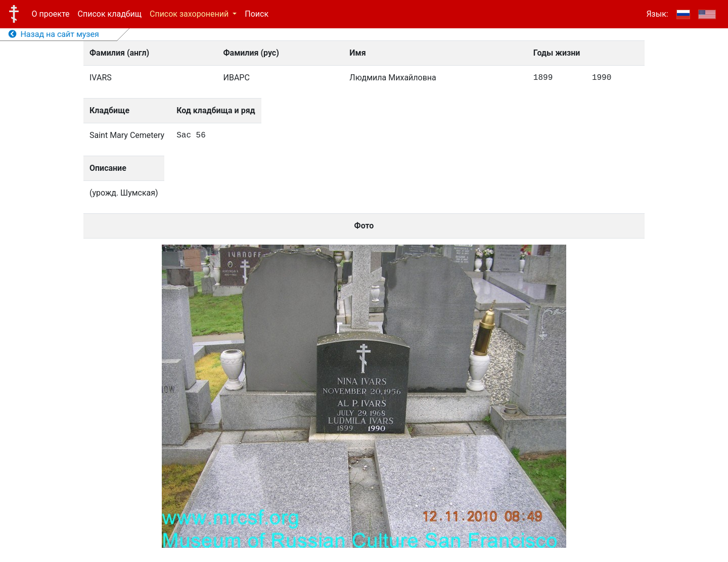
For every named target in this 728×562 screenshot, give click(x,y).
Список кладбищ (110, 14)
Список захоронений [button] (190, 14)
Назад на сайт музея (54, 34)
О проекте (51, 14)
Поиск (257, 14)
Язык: (657, 14)
